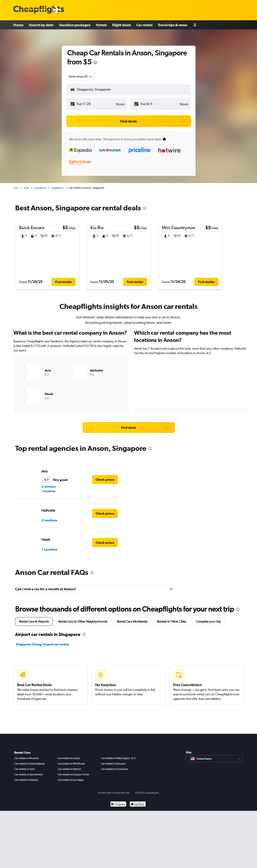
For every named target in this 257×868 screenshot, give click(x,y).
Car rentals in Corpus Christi (73, 774)
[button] (91, 104)
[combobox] (80, 76)
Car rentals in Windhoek (71, 764)
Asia (26, 188)
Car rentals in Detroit (69, 769)
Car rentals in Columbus (114, 769)
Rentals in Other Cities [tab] (172, 621)
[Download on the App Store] (138, 805)
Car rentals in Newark (26, 780)
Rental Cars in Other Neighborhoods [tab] (83, 621)
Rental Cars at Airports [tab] (34, 621)
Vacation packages (75, 25)
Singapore (40, 188)
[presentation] (95, 62)
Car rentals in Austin (69, 758)
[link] (129, 428)
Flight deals (121, 25)
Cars (16, 188)
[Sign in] (195, 25)
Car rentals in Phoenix (26, 758)
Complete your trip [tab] (208, 621)
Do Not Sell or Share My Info (114, 793)
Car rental (144, 25)
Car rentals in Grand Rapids (29, 764)
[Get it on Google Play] (118, 805)
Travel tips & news (172, 25)
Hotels (101, 25)
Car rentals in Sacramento (29, 774)
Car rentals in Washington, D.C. (119, 758)
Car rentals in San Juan (113, 764)
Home (18, 25)
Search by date (41, 25)
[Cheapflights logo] (39, 10)
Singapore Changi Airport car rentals (43, 644)
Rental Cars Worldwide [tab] (132, 621)
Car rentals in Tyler (25, 769)
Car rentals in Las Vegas (71, 780)
